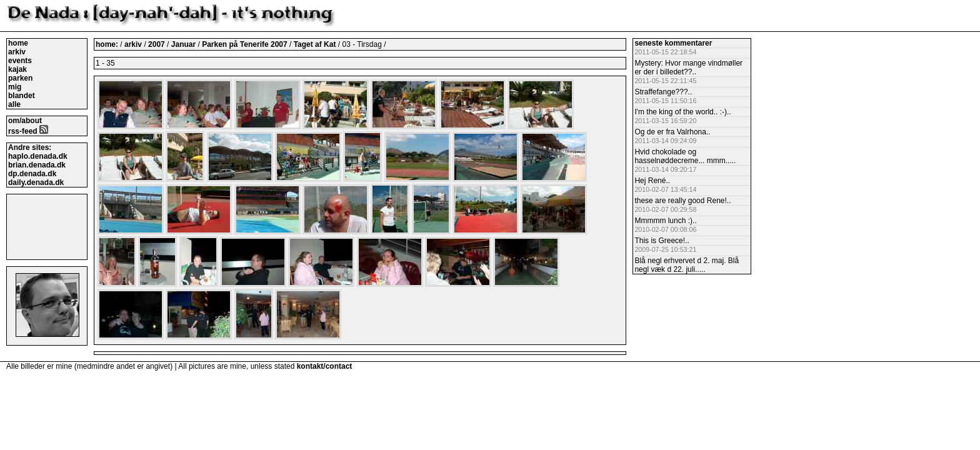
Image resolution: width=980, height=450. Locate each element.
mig (15, 87)
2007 (157, 44)
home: (108, 44)
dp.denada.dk (32, 174)
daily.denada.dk (36, 182)
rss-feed (28, 131)
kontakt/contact (325, 366)
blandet (22, 96)
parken (20, 78)
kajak (17, 69)
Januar (185, 44)
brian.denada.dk (37, 165)
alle (14, 104)
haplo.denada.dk (38, 156)
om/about (25, 121)
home (18, 43)
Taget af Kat (316, 44)
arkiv (17, 52)
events (20, 61)
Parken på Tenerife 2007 (246, 44)
